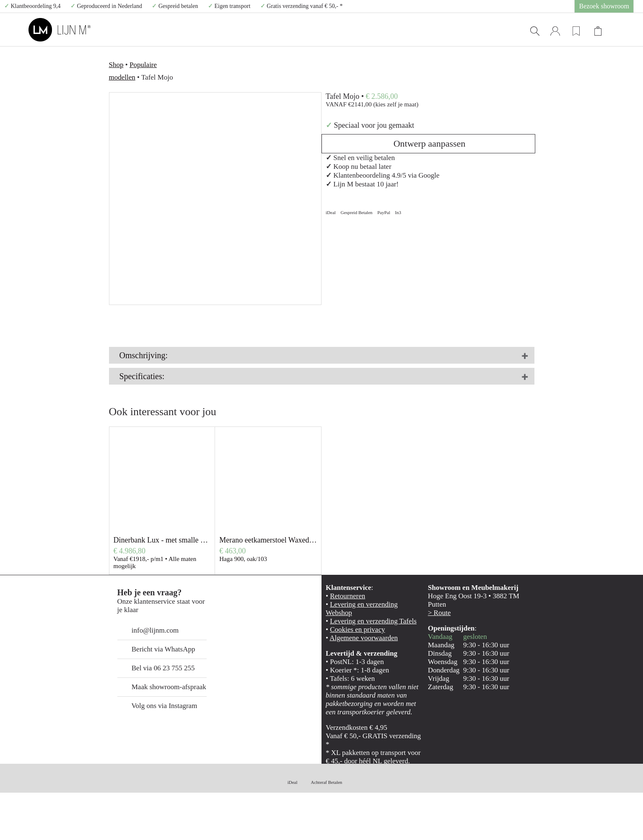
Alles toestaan (573, 756)
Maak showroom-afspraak (152, 728)
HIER (337, 366)
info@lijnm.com (142, 671)
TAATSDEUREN (338, 30)
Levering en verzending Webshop (366, 653)
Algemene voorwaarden (355, 679)
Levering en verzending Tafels (362, 662)
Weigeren (573, 805)
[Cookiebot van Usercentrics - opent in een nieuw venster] (54, 824)
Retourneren (343, 644)
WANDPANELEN (401, 30)
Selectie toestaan (573, 781)
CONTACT (503, 30)
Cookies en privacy (350, 671)
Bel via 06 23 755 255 (149, 709)
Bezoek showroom (610, 6)
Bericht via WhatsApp (148, 690)
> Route (436, 653)
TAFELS (283, 30)
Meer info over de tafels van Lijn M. (153, 397)
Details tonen (453, 823)
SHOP (455, 30)
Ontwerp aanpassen (428, 78)
